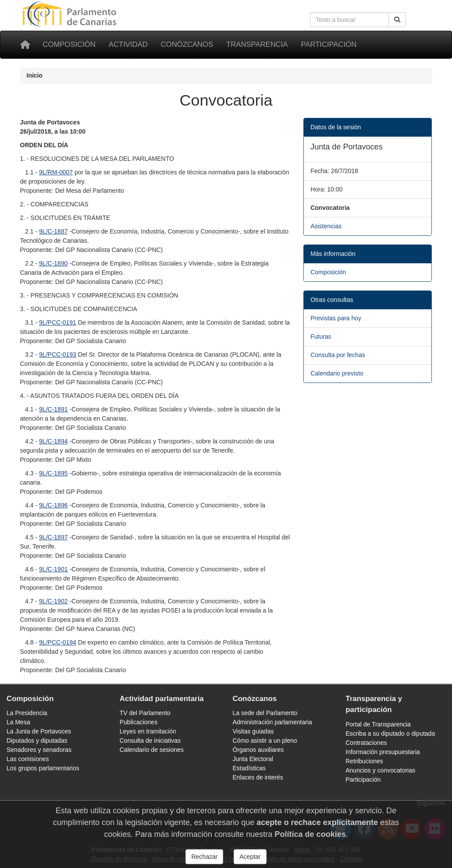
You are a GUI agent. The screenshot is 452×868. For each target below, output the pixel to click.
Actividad (128, 44)
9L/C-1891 (53, 409)
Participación (329, 44)
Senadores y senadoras (39, 750)
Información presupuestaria (383, 752)
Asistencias (326, 226)
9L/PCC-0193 (58, 354)
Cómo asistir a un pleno (265, 740)
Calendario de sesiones (152, 750)
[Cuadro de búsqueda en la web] (349, 20)
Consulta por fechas (338, 355)
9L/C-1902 (53, 601)
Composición (69, 44)
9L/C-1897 (53, 537)
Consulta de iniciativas (150, 740)
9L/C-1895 (53, 473)
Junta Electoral (253, 759)
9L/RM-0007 (56, 172)
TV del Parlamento (145, 713)
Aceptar (250, 861)
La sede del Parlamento (265, 713)
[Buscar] (397, 20)
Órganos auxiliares (258, 750)
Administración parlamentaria (272, 722)
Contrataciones (366, 743)
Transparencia (257, 44)
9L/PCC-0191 (58, 322)
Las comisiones (28, 759)
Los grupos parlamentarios (43, 768)
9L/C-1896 (53, 505)
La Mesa (18, 722)
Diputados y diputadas (37, 740)
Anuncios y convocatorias (380, 770)
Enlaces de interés (258, 777)
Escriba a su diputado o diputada (390, 733)
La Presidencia (27, 713)
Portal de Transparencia (378, 724)
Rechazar (204, 861)
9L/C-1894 (53, 441)
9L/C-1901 (53, 569)
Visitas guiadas (253, 731)
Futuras (321, 337)
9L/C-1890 (53, 263)
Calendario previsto (337, 373)
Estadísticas (249, 768)
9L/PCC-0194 (58, 642)
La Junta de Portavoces (39, 731)
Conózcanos (187, 44)
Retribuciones (364, 761)
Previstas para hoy (336, 318)
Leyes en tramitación (148, 731)
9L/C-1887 (53, 231)
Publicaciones (139, 722)
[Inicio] (25, 45)
